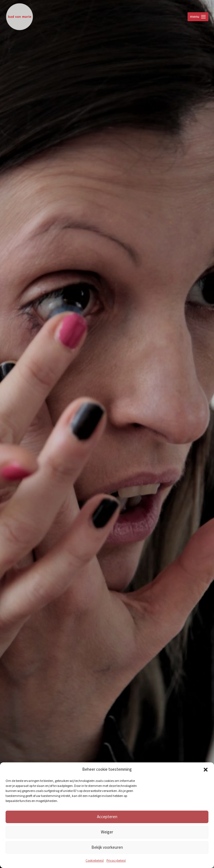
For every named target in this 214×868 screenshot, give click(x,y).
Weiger (107, 832)
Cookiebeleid (95, 861)
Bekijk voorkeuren (107, 847)
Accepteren (107, 817)
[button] (206, 770)
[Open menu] (198, 17)
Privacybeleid (116, 861)
